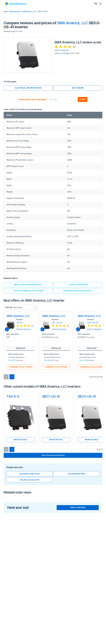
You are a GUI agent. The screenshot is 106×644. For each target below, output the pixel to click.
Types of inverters (78, 285)
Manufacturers (15, 12)
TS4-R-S (20, 323)
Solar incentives (77, 474)
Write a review (78, 507)
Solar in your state (30, 474)
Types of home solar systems (28, 291)
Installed (21, 348)
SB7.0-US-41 (93, 323)
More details (21, 439)
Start (83, 99)
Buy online (78, 88)
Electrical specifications (28, 88)
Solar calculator (30, 480)
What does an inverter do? (28, 285)
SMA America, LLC (29, 12)
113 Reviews (64, 50)
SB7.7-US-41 (57, 323)
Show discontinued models (53, 455)
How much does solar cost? (78, 291)
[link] (16, 4)
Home (6, 12)
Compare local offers (21, 367)
